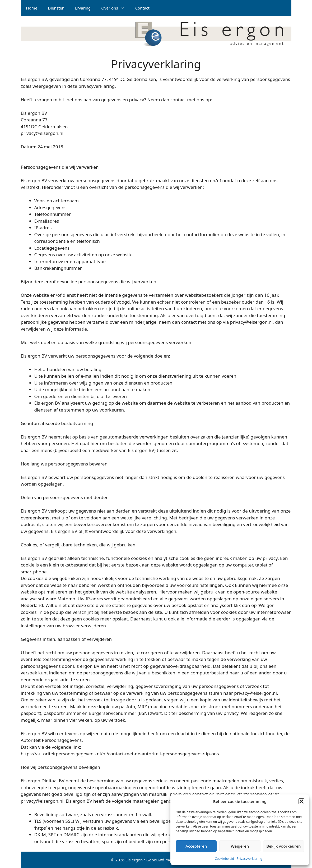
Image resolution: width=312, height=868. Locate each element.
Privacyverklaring (250, 859)
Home (32, 8)
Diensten (56, 8)
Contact (142, 8)
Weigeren (240, 846)
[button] (301, 801)
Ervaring (83, 8)
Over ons (115, 8)
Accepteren (196, 846)
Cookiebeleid (224, 859)
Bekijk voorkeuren (283, 846)
